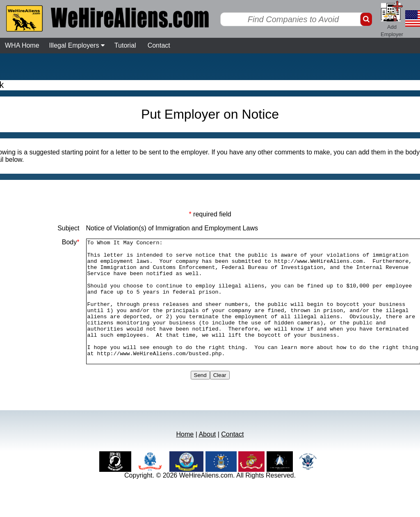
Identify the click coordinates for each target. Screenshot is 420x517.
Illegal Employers (77, 45)
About (207, 459)
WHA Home (22, 45)
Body (50, 242)
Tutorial (125, 45)
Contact (159, 45)
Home (185, 459)
